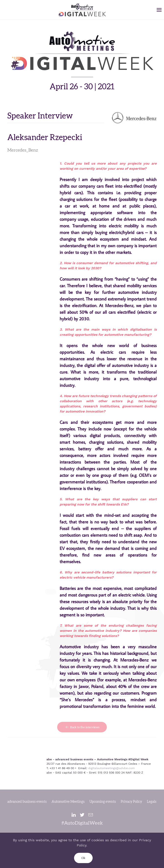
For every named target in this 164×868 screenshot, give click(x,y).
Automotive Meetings (68, 802)
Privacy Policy (131, 802)
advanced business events (27, 802)
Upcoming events (103, 802)
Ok (83, 858)
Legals (152, 802)
